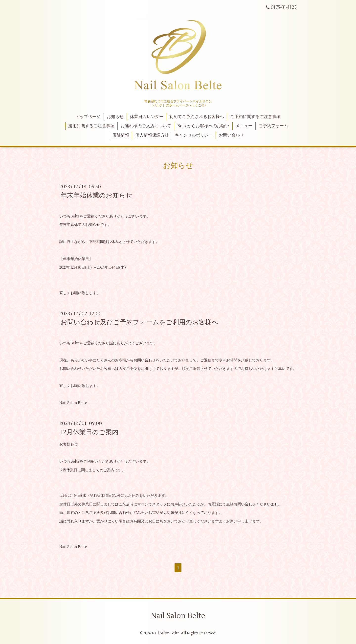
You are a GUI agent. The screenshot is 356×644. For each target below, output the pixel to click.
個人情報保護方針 (152, 135)
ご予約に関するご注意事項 (255, 117)
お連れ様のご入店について (146, 126)
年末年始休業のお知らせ (96, 195)
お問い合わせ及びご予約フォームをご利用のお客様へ (139, 322)
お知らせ (115, 117)
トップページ (88, 117)
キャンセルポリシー (194, 135)
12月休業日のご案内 (89, 432)
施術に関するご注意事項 (91, 126)
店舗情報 (121, 135)
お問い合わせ (231, 135)
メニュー (244, 126)
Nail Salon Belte (178, 616)
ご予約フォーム (273, 126)
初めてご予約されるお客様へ (197, 117)
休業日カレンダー (147, 117)
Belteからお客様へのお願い (203, 126)
